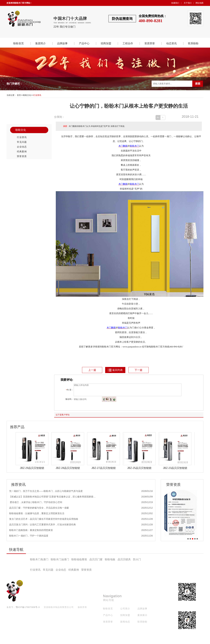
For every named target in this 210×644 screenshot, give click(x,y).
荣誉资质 (22, 156)
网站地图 (199, 3)
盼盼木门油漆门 (60, 562)
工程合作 (128, 43)
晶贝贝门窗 (96, 562)
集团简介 (41, 43)
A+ (158, 118)
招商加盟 (106, 43)
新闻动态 (125, 624)
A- (163, 118)
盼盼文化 (27, 95)
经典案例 (22, 151)
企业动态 (22, 147)
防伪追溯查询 (122, 19)
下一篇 (138, 370)
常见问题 (22, 142)
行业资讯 (37, 95)
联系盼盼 (193, 43)
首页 (19, 95)
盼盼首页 (19, 43)
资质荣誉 (150, 43)
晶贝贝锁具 (124, 562)
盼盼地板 (110, 562)
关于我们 (188, 3)
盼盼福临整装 (79, 562)
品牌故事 (62, 43)
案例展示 (142, 618)
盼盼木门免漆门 (39, 562)
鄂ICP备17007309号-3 (28, 610)
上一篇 (92, 370)
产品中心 (84, 43)
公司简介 (125, 611)
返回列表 (115, 370)
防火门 (137, 562)
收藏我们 (175, 3)
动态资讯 (171, 43)
